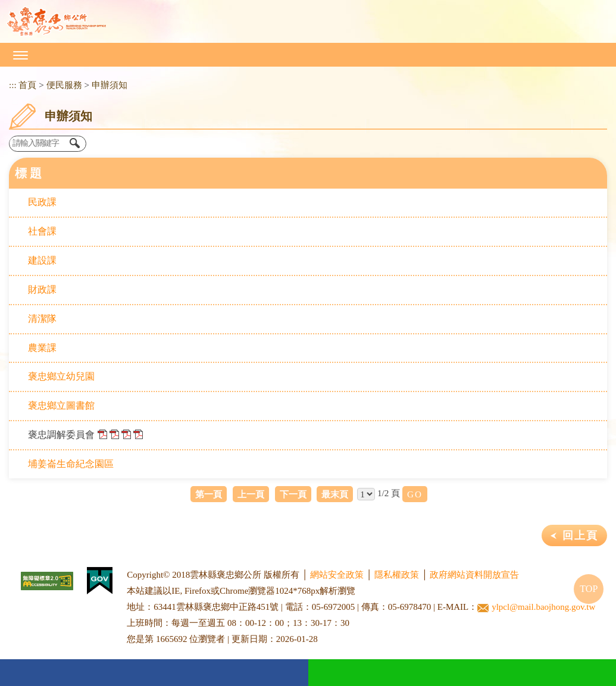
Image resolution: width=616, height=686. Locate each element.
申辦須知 (110, 85)
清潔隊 (42, 319)
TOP (589, 589)
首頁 (27, 85)
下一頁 (293, 494)
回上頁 (580, 535)
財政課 (42, 289)
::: (13, 85)
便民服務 (64, 85)
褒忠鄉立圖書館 (61, 405)
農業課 (42, 348)
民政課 (42, 202)
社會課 (42, 231)
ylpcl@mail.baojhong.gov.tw (536, 607)
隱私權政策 (397, 575)
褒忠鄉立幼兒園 (61, 376)
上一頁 (251, 494)
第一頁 (209, 494)
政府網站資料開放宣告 (474, 575)
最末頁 (335, 494)
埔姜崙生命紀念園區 (71, 464)
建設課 (42, 260)
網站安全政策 (337, 575)
